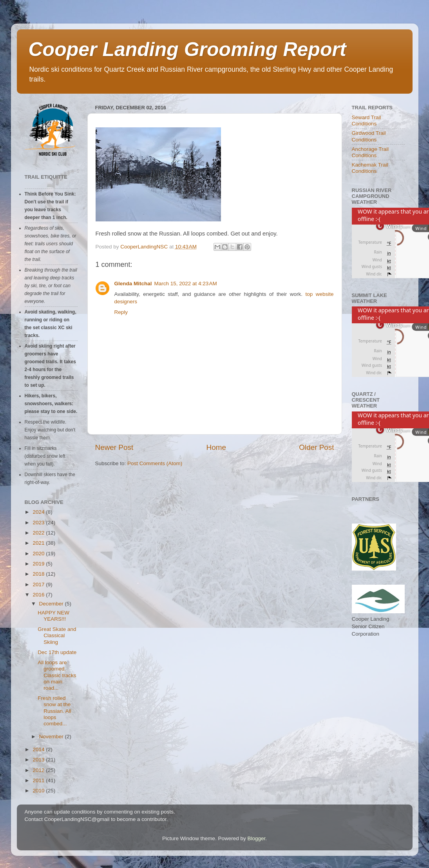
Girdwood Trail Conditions (369, 136)
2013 (39, 760)
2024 (39, 512)
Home (216, 447)
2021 (39, 543)
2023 (39, 523)
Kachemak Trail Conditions (370, 168)
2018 (39, 574)
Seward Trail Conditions (367, 121)
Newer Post (114, 447)
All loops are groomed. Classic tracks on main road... (57, 675)
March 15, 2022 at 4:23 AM (186, 284)
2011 (39, 780)
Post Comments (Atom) (155, 463)
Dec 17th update (57, 652)
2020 (39, 554)
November (52, 737)
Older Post (316, 447)
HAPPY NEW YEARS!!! (53, 616)
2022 (39, 533)
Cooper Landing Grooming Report (187, 49)
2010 (39, 791)
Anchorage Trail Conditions (370, 152)
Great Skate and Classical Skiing (57, 635)
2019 (39, 564)
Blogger (257, 838)
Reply (121, 312)
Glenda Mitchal (133, 284)
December (52, 604)
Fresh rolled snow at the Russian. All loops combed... (54, 711)
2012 (39, 770)
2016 (39, 595)
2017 (39, 584)
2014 (39, 749)
